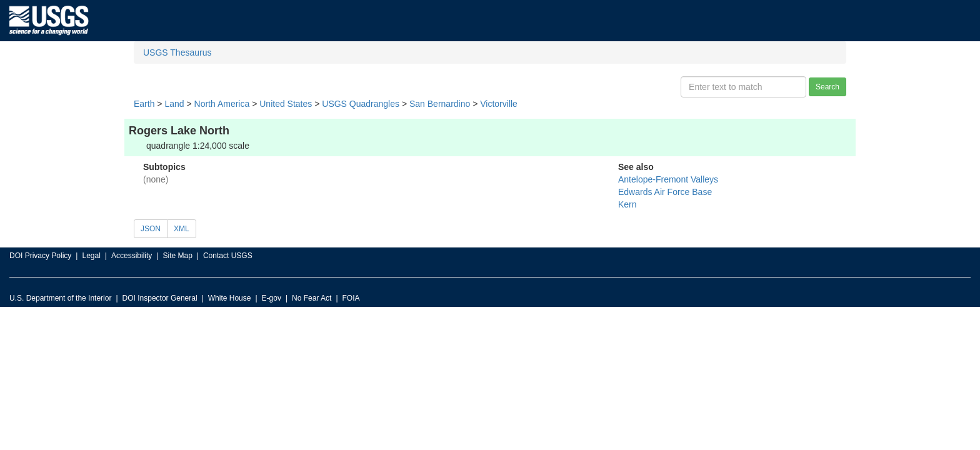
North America (222, 104)
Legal (91, 256)
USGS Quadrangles (361, 104)
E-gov (272, 298)
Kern (627, 204)
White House (230, 298)
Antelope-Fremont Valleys (668, 179)
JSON (151, 229)
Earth (144, 104)
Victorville (499, 104)
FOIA (351, 298)
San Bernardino (440, 104)
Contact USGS (228, 256)
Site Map (177, 256)
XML (182, 229)
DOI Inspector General (160, 298)
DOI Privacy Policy (40, 256)
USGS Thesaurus (177, 52)
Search (827, 87)
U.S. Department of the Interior (60, 298)
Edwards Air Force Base (665, 192)
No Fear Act (312, 298)
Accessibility (132, 256)
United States (286, 104)
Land (174, 104)
